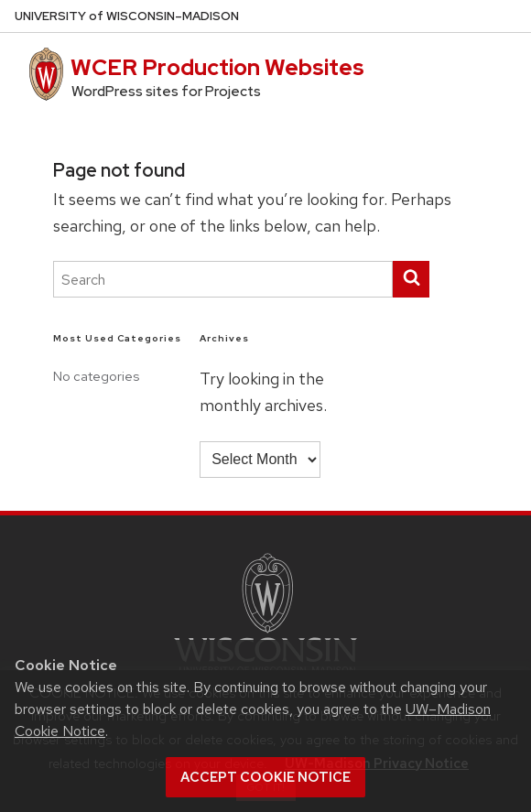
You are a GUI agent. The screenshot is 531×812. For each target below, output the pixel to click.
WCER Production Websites (217, 67)
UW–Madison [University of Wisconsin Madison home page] (127, 16)
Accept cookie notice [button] (265, 777)
